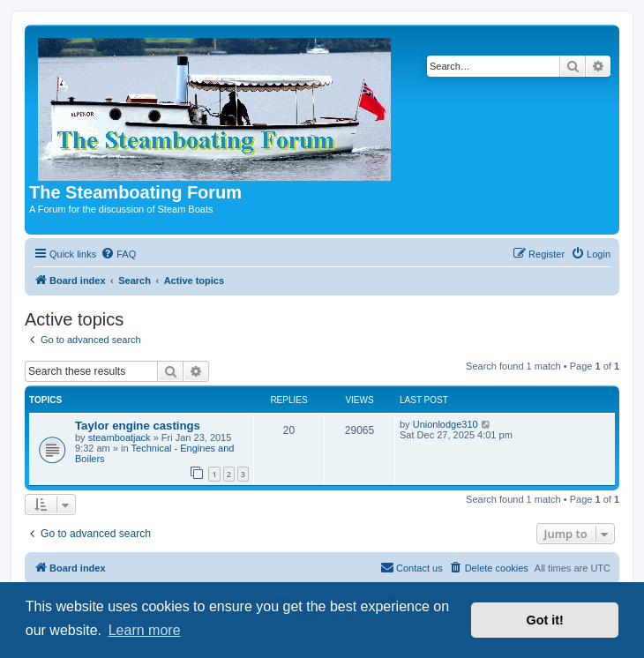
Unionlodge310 (446, 424)
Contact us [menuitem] (412, 567)
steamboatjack (120, 437)
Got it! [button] (545, 620)
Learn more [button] (145, 630)
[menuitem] (118, 254)
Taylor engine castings (138, 426)
